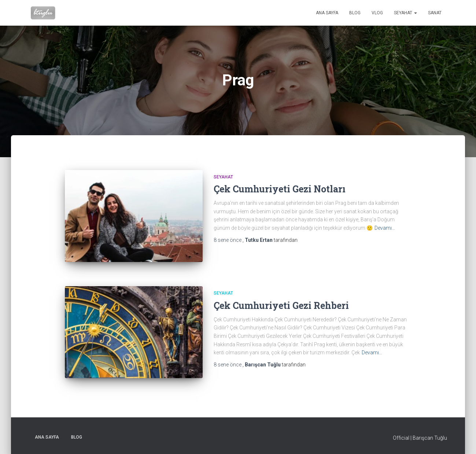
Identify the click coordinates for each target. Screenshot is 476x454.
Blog (355, 13)
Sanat (435, 13)
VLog (377, 13)
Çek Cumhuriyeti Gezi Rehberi (281, 305)
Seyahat (405, 13)
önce (228, 240)
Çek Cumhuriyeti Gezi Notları (280, 189)
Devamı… (385, 228)
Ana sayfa (327, 13)
